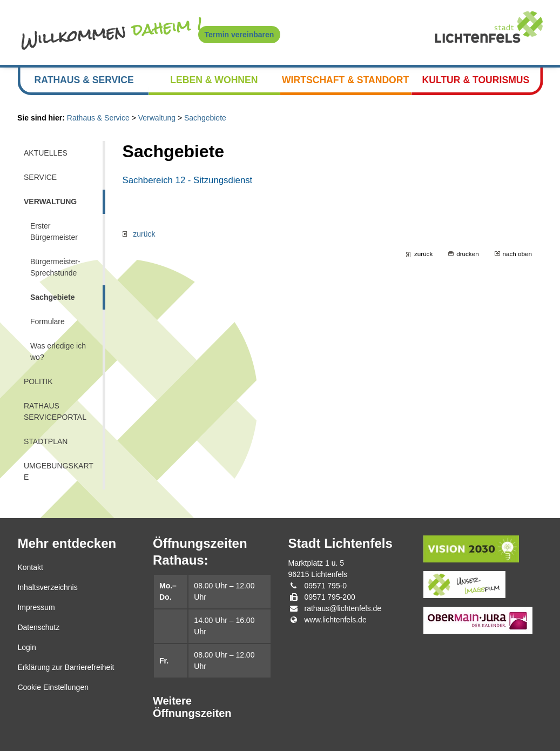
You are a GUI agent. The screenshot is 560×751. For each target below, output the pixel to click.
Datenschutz (38, 627)
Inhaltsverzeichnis (47, 587)
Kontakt (30, 567)
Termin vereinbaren (239, 35)
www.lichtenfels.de (336, 620)
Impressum (36, 607)
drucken (467, 254)
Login (26, 647)
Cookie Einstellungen (53, 687)
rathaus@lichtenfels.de (343, 608)
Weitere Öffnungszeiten (192, 707)
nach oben (517, 254)
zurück (139, 234)
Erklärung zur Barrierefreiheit (66, 667)
